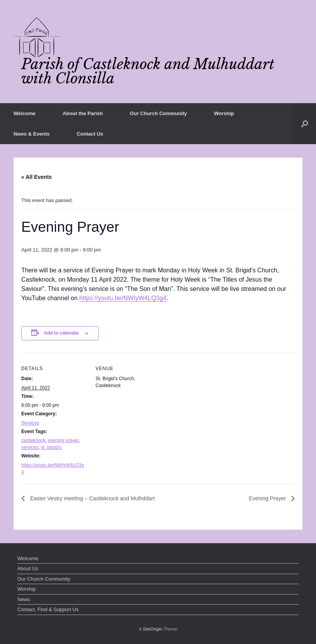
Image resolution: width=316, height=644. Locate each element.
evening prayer (63, 440)
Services (30, 423)
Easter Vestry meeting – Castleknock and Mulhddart (92, 498)
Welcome (25, 113)
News (24, 599)
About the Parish (83, 113)
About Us (28, 568)
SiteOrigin (153, 629)
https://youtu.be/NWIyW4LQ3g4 (123, 298)
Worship (224, 113)
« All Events (37, 177)
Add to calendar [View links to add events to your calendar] (61, 333)
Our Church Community (158, 113)
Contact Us (90, 134)
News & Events (32, 134)
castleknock (33, 440)
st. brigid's (51, 447)
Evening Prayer (268, 498)
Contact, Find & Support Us (48, 609)
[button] (305, 124)
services (30, 447)
